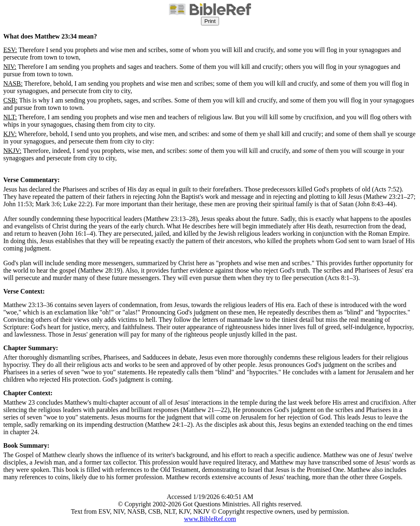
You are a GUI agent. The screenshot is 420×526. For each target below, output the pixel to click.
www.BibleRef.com (210, 519)
